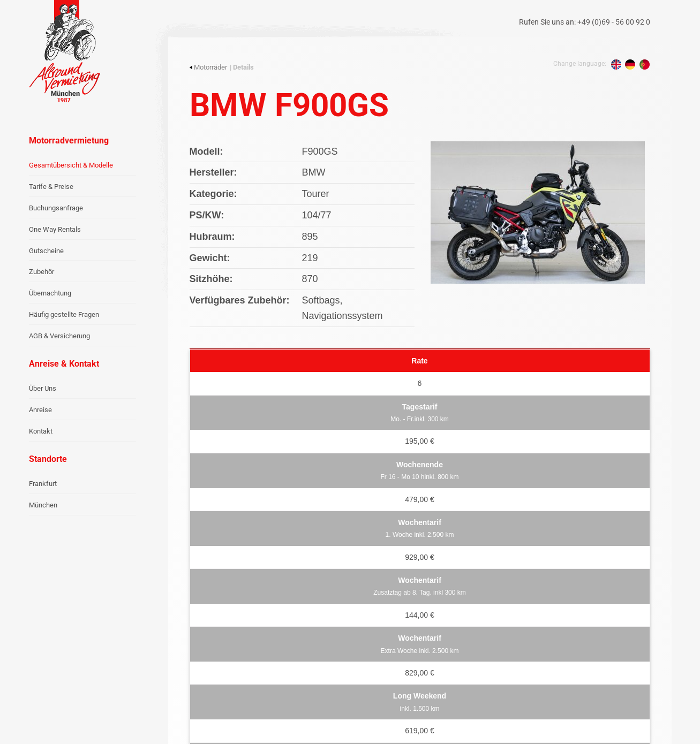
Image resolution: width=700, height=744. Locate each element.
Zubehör (42, 272)
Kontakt (41, 431)
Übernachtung (50, 293)
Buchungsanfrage (56, 208)
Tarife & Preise (51, 187)
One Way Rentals (55, 229)
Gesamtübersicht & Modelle (71, 165)
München (43, 505)
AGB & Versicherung (59, 336)
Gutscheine (46, 251)
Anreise (40, 410)
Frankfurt (43, 484)
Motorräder (208, 67)
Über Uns (43, 388)
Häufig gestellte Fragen (64, 314)
